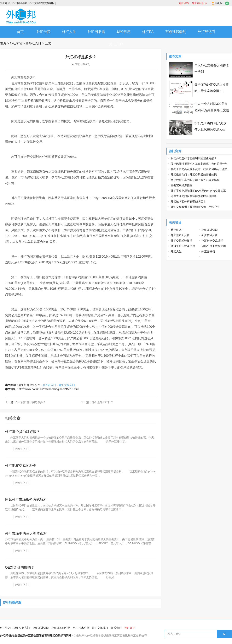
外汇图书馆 (96, 32)
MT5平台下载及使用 (214, 246)
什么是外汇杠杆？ (102, 402)
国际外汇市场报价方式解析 (26, 500)
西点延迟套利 (176, 32)
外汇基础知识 (210, 230)
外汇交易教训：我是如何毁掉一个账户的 (195, 207)
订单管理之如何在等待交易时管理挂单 (194, 196)
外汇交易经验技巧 (182, 241)
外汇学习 (5, 628)
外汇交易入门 (22, 628)
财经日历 (124, 32)
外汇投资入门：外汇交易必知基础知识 (194, 174)
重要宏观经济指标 (182, 185)
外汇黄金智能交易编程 (42, 3)
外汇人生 (69, 32)
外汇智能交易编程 (212, 241)
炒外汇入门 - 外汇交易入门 (59, 385)
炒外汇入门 (33, 43)
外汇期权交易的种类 (21, 466)
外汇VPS (184, 3)
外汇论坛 (5, 3)
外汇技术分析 (210, 235)
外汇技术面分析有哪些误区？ (188, 201)
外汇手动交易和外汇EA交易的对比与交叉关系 (198, 191)
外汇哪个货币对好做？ (22, 432)
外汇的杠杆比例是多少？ (31, 402)
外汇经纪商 (206, 32)
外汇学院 (43, 32)
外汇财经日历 (199, 3)
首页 (20, 32)
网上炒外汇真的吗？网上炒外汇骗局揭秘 (195, 180)
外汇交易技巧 (100, 628)
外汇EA (148, 32)
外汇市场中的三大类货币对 (26, 534)
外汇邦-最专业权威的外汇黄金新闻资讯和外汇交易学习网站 (36, 636)
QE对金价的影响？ (20, 567)
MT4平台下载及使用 (183, 246)
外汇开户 (116, 44)
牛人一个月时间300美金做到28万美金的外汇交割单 (212, 110)
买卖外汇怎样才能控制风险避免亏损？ (194, 158)
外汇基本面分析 (180, 235)
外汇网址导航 (20, 3)
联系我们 (116, 628)
